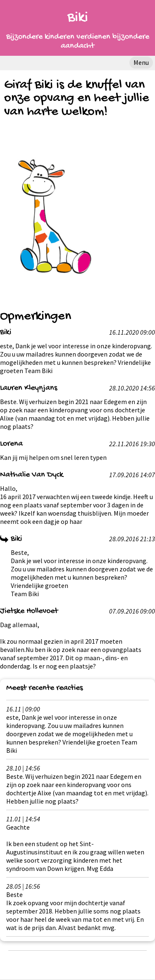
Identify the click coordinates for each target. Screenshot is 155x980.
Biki (78, 18)
